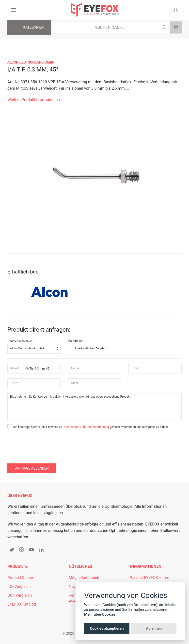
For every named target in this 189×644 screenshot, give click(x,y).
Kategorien (29, 28)
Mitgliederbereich (84, 578)
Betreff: (15, 368)
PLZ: (15, 383)
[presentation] (45, 444)
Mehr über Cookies (100, 614)
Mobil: (75, 383)
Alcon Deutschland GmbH (31, 62)
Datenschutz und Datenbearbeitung (86, 427)
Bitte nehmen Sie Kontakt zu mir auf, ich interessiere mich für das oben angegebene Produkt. (94, 407)
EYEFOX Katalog (22, 604)
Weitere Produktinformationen (34, 100)
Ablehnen (154, 628)
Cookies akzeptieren (107, 628)
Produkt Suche (20, 578)
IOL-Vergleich (19, 586)
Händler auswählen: (20, 341)
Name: (75, 368)
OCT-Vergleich (20, 595)
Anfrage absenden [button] (32, 468)
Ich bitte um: (76, 341)
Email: (136, 368)
